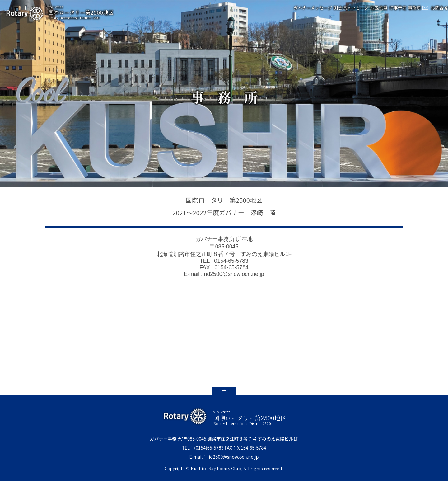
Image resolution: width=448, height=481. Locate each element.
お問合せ (436, 11)
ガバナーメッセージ (274, 11)
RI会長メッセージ (318, 11)
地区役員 (352, 11)
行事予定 (377, 11)
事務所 (400, 11)
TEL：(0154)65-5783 (203, 448)
